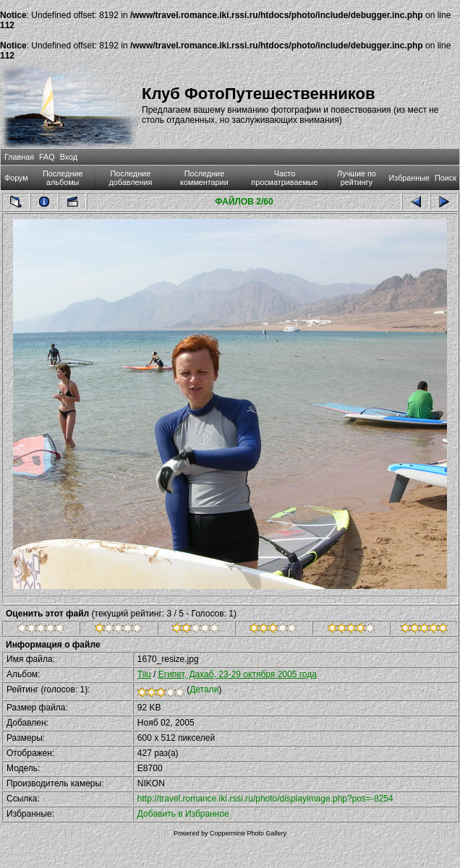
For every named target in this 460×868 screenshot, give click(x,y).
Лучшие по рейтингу (357, 178)
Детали (204, 689)
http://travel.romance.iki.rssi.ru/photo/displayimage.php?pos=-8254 (265, 799)
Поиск (446, 178)
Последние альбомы (63, 178)
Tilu (144, 674)
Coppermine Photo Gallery (248, 833)
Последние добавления (130, 178)
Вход (69, 157)
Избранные (409, 178)
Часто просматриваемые (284, 178)
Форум (16, 178)
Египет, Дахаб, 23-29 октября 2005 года (238, 674)
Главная (19, 157)
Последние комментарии (204, 178)
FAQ (47, 157)
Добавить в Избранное (183, 814)
